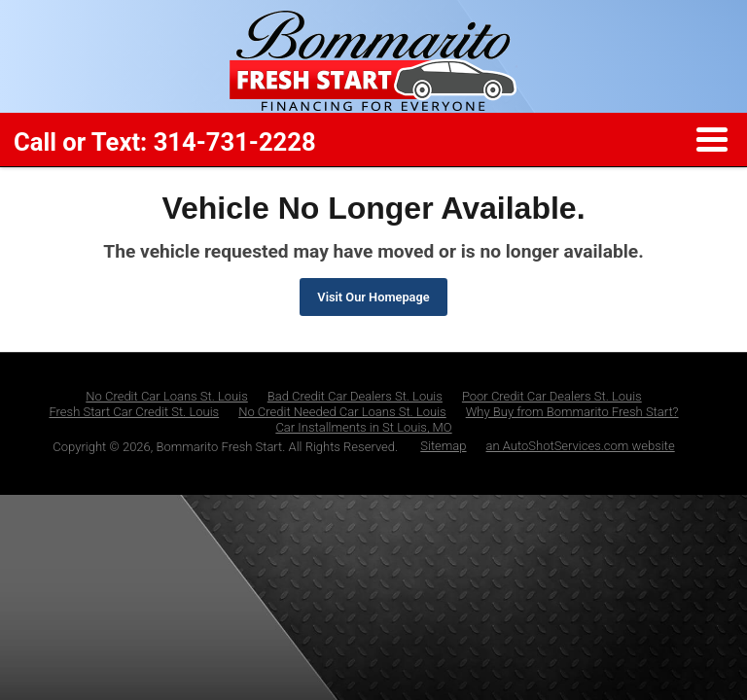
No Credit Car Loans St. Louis (167, 396)
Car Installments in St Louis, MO (363, 427)
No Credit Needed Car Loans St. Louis (342, 412)
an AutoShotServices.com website (581, 446)
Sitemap (443, 446)
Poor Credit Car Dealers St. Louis (552, 396)
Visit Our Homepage (373, 297)
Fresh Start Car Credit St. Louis (134, 412)
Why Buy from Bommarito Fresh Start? (572, 412)
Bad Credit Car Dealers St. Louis (355, 396)
